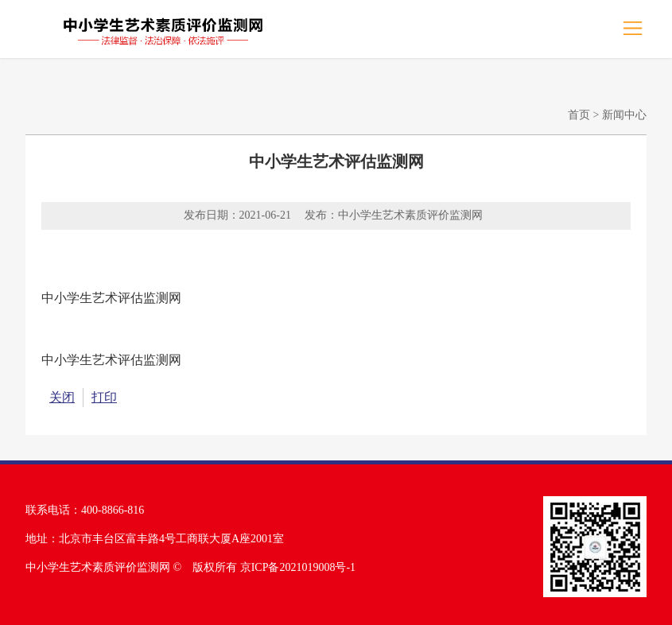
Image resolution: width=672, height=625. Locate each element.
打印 (104, 397)
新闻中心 (624, 115)
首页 (579, 115)
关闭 (62, 397)
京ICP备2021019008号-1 (298, 567)
